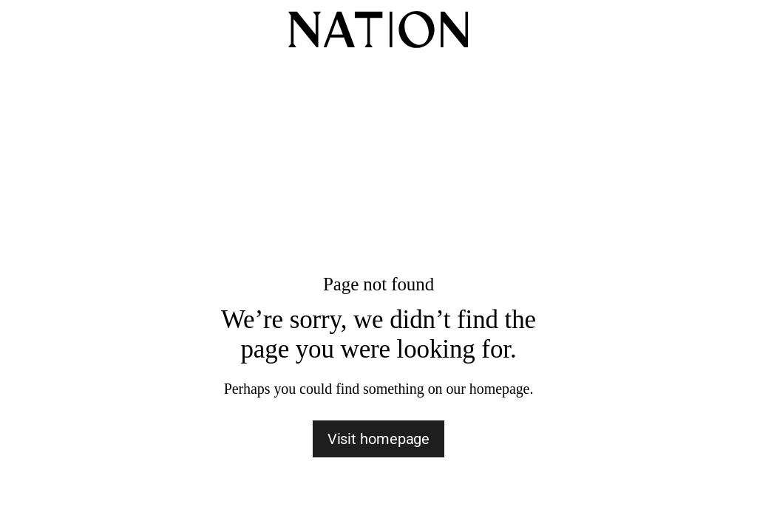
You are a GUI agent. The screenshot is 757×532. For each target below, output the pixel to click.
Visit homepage (379, 439)
